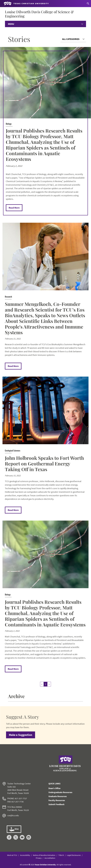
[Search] (88, 4)
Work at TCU (12, 855)
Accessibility (25, 855)
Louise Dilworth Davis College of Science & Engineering (39, 14)
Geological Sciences (13, 450)
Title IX (61, 855)
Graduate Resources (58, 796)
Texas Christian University (45, 865)
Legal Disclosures (74, 855)
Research (8, 297)
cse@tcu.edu (13, 815)
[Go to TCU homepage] (26, 4)
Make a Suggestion (21, 735)
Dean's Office (54, 788)
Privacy (39, 858)
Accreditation (50, 858)
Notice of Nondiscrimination (44, 855)
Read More (14, 208)
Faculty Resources (57, 800)
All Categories (71, 39)
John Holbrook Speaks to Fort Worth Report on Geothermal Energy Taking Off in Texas (44, 464)
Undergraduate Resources (60, 792)
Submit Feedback (56, 804)
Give (14, 829)
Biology (9, 124)
